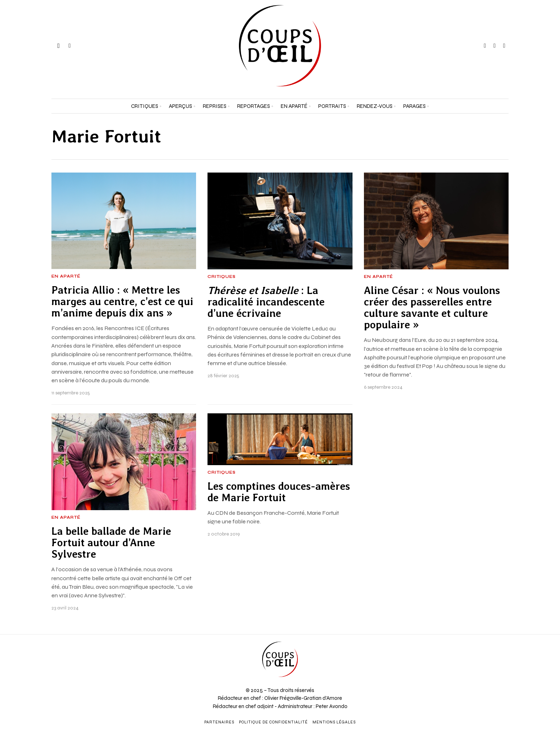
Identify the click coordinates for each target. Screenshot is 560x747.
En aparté (66, 277)
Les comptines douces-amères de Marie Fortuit (279, 492)
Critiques (222, 277)
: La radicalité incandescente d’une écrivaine (266, 302)
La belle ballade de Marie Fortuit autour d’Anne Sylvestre (111, 543)
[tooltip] (485, 46)
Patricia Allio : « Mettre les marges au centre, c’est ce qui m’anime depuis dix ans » (122, 302)
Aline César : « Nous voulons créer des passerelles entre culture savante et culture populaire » (432, 308)
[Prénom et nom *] (490, 640)
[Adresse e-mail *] (490, 666)
